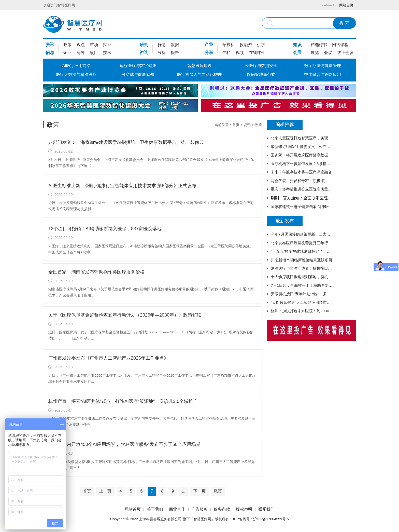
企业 (67, 53)
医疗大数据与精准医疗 (76, 74)
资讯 (50, 45)
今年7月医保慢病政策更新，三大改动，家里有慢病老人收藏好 (302, 237)
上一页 (105, 491)
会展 (297, 53)
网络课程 (340, 45)
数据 (175, 45)
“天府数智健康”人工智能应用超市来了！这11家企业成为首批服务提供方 (302, 309)
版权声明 (244, 509)
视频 (240, 53)
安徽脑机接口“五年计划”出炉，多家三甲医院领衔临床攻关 (302, 300)
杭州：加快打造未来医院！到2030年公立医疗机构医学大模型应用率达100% (302, 318)
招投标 (229, 45)
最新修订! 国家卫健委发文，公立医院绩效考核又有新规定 (302, 147)
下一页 (199, 491)
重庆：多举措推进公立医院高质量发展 (302, 192)
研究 (144, 45)
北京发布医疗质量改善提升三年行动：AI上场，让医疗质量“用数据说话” (302, 246)
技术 (107, 53)
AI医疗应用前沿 (76, 66)
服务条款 (222, 509)
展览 (315, 53)
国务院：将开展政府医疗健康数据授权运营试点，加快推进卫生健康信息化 (302, 156)
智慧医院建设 (199, 66)
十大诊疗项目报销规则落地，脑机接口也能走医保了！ (302, 282)
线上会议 (345, 53)
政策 (67, 45)
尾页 (218, 491)
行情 (162, 45)
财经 (107, 45)
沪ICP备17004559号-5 (271, 519)
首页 (236, 125)
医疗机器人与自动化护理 (199, 74)
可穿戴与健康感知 (138, 74)
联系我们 (266, 509)
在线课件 (257, 53)
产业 (209, 45)
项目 (94, 53)
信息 (50, 53)
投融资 (246, 45)
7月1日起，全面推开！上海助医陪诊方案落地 (302, 291)
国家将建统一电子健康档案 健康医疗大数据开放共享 (302, 209)
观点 (81, 45)
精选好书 (319, 45)
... (184, 491)
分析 (162, 53)
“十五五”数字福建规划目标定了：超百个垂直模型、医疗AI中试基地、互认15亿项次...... (302, 255)
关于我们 (155, 509)
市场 (94, 45)
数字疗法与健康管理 (323, 66)
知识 (297, 45)
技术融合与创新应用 (323, 74)
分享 (209, 53)
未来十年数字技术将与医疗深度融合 (302, 174)
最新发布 (285, 224)
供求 (261, 45)
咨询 (144, 53)
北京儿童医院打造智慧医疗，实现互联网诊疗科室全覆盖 (302, 138)
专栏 (226, 53)
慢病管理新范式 (261, 74)
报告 (175, 53)
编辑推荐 (285, 125)
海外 (81, 53)
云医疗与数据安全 (261, 66)
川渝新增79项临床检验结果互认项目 (302, 264)
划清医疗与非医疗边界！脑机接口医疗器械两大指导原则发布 (302, 273)
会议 (328, 53)
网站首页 (346, 5)
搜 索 (344, 23)
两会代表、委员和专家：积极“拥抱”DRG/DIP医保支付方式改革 (302, 183)
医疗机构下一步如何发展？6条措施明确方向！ (302, 165)
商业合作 (177, 509)
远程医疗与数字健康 (138, 66)
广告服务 (199, 509)
